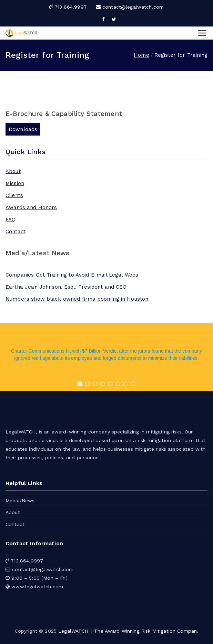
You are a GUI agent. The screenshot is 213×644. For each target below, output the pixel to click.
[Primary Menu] (202, 33)
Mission (15, 183)
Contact (16, 232)
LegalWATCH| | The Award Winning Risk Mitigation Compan (128, 631)
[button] (80, 384)
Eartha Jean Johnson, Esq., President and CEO (66, 287)
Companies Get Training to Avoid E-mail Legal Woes (72, 275)
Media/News (20, 501)
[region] (106, 357)
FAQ (11, 219)
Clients (14, 195)
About (13, 171)
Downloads (23, 129)
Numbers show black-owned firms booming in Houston (77, 299)
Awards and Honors (31, 207)
